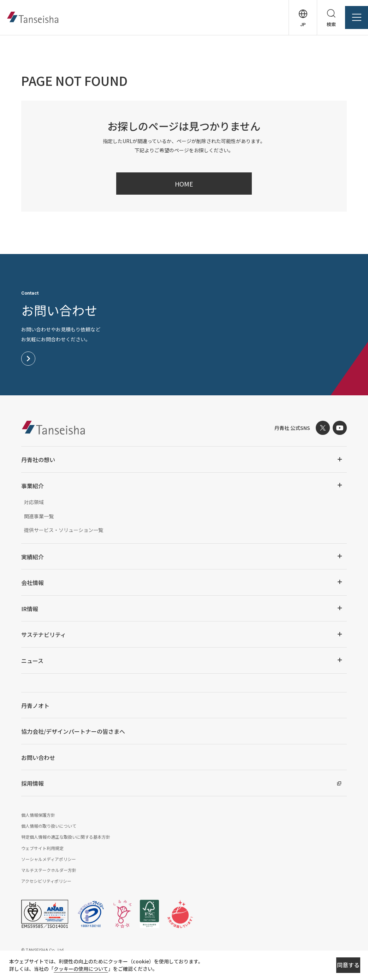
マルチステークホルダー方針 (49, 870)
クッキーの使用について (89, 970)
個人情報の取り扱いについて (49, 826)
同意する (323, 966)
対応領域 (34, 502)
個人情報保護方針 (38, 815)
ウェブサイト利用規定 (42, 848)
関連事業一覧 (39, 516)
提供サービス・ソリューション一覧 (64, 530)
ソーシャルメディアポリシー (49, 859)
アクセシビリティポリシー (46, 881)
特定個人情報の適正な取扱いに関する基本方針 (66, 837)
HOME (184, 184)
